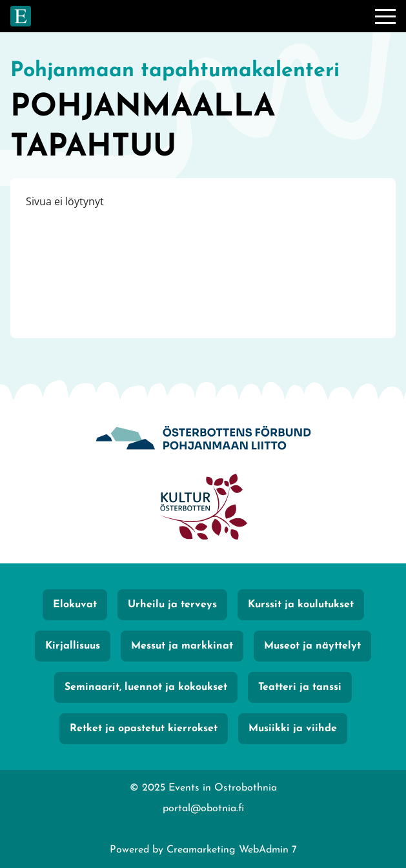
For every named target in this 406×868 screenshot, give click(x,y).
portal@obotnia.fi (203, 809)
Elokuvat (75, 605)
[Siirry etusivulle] (21, 16)
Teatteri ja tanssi (300, 687)
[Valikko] (385, 16)
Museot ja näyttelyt (312, 646)
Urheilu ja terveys (172, 605)
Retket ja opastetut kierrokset (144, 729)
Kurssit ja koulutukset (301, 605)
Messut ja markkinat (182, 646)
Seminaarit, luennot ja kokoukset (146, 687)
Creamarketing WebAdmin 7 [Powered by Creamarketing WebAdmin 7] (232, 850)
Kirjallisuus (73, 646)
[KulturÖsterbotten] (203, 508)
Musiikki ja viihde (293, 729)
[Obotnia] (203, 439)
